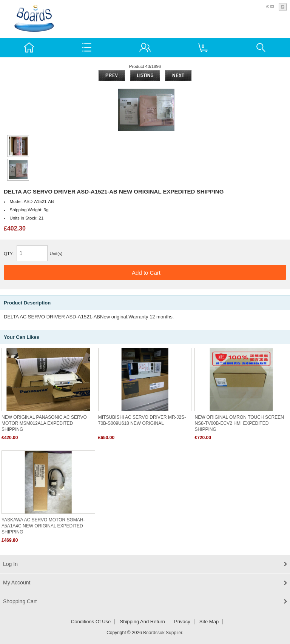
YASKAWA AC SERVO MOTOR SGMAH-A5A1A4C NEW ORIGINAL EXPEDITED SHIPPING (43, 526)
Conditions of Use (91, 622)
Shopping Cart (20, 601)
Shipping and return (143, 622)
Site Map (209, 622)
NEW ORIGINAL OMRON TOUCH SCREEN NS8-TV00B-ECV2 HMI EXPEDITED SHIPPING (239, 423)
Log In (10, 564)
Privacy (182, 622)
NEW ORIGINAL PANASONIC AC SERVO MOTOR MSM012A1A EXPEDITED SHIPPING (44, 423)
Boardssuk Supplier (163, 633)
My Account (17, 583)
